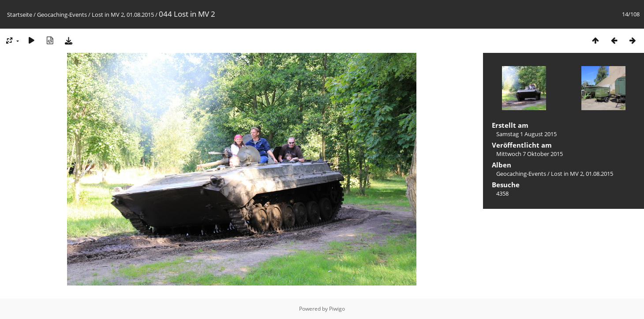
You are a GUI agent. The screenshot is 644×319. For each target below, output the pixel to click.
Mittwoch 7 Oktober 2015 (530, 154)
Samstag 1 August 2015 (526, 134)
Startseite (20, 15)
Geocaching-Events (62, 15)
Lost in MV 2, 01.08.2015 (123, 15)
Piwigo (337, 309)
